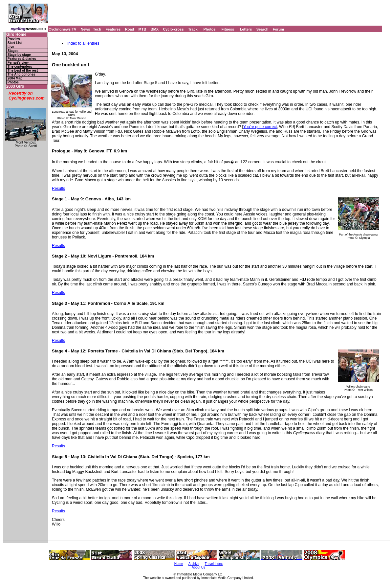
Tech (97, 29)
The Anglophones (21, 74)
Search (262, 29)
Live (11, 47)
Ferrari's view (18, 63)
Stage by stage (19, 55)
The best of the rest (23, 70)
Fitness (228, 29)
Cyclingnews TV (62, 29)
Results (58, 189)
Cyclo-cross (174, 29)
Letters (246, 29)
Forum (278, 29)
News (86, 29)
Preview (14, 39)
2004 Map (15, 78)
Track (193, 29)
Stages (13, 51)
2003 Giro (15, 87)
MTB (142, 29)
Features (113, 29)
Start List (15, 43)
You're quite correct (260, 127)
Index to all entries (83, 43)
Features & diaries (22, 59)
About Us (198, 567)
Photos (209, 29)
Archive (194, 564)
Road (130, 29)
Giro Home (16, 35)
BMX (155, 29)
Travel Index (214, 564)
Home (179, 564)
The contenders (20, 67)
